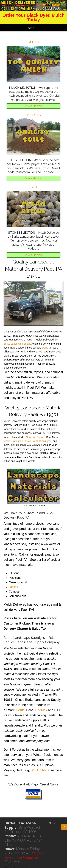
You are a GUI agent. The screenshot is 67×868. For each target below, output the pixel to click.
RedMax (41, 710)
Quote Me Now (33, 106)
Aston (28, 441)
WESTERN (39, 770)
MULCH (33, 42)
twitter (50, 823)
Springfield (18, 441)
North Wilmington (42, 441)
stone (45, 348)
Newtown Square (36, 437)
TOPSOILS (34, 115)
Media (7, 441)
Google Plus (56, 823)
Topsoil (13, 587)
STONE (33, 187)
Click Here (12, 862)
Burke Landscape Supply (17, 344)
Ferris (20, 710)
